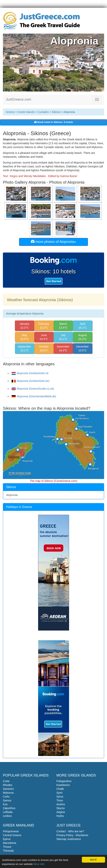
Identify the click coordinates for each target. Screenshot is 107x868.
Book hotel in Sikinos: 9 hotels (53, 122)
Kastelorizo (63, 785)
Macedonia (10, 843)
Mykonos (8, 793)
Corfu (6, 797)
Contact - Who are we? (70, 831)
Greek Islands (26, 112)
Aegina (61, 812)
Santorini (8, 789)
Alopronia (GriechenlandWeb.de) (34, 396)
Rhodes (8, 785)
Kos (5, 804)
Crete (6, 781)
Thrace (7, 847)
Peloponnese (11, 831)
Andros (61, 804)
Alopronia (12, 495)
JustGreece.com (18, 99)
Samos (7, 800)
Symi (59, 793)
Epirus (7, 839)
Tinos (60, 800)
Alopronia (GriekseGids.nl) (30, 373)
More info (39, 864)
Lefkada (8, 812)
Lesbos (7, 816)
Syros (60, 797)
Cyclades (43, 112)
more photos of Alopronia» (53, 242)
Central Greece (12, 835)
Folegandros (64, 781)
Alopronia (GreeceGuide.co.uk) (33, 389)
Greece (10, 112)
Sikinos (56, 112)
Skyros (61, 808)
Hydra (60, 816)
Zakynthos (9, 808)
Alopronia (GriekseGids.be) (30, 381)
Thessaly (8, 851)
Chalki (60, 789)
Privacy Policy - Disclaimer (72, 835)
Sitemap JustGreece (69, 839)
